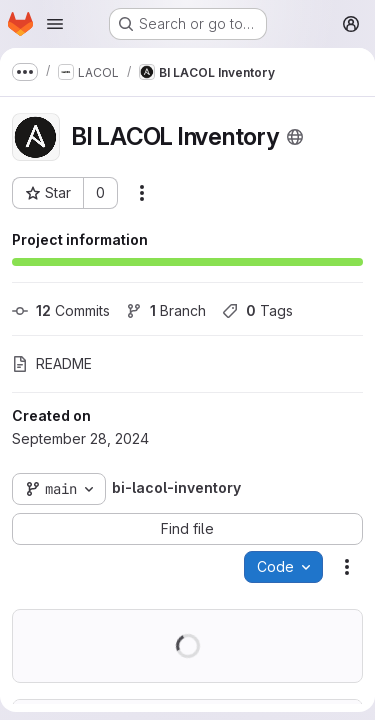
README (52, 363)
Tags (257, 310)
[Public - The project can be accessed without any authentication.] (295, 137)
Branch (166, 310)
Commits (61, 310)
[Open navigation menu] (55, 24)
